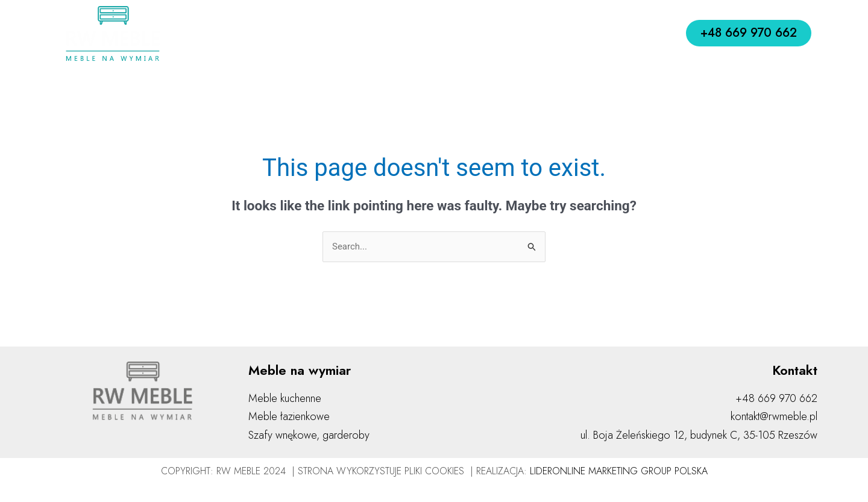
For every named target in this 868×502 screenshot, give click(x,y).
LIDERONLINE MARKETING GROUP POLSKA (619, 471)
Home (246, 33)
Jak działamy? (359, 33)
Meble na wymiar (458, 33)
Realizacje (549, 33)
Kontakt (609, 33)
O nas (293, 33)
